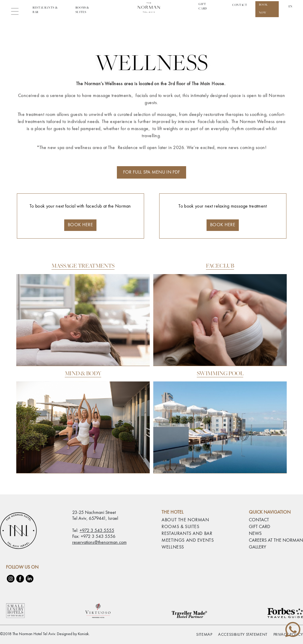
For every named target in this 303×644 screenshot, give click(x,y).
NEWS (255, 534)
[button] (17, 10)
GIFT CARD (260, 527)
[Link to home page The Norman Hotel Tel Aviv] (151, 10)
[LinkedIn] (30, 579)
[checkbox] (6, 634)
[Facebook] (20, 579)
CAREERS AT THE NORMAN (276, 541)
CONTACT (240, 5)
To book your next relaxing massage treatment (223, 217)
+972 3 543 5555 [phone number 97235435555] (97, 531)
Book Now (263, 9)
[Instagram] (11, 579)
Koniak (83, 634)
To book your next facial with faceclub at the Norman (80, 217)
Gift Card (203, 7)
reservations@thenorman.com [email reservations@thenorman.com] (99, 543)
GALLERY (257, 547)
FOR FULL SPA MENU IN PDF (152, 172)
